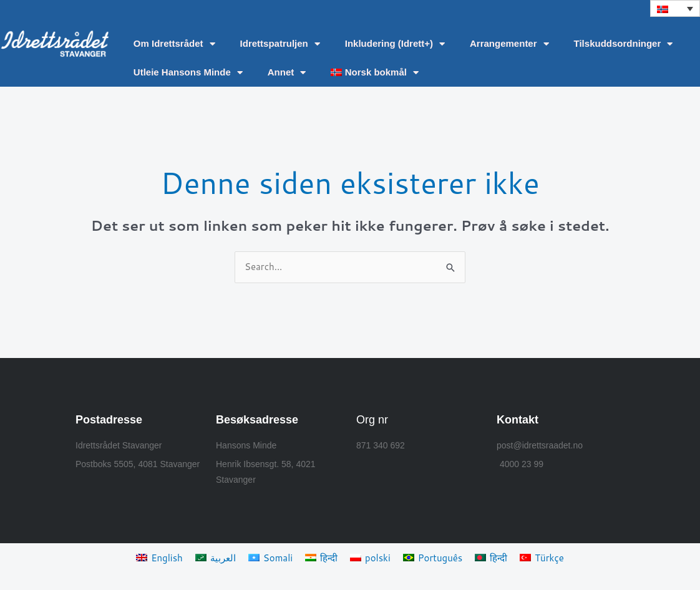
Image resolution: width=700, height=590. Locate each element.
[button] (675, 8)
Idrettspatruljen (280, 44)
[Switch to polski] (370, 558)
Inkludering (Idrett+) (395, 44)
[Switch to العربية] (216, 558)
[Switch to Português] (433, 558)
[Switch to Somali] (270, 558)
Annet (287, 73)
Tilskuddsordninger (624, 44)
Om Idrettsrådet (174, 44)
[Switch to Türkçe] (542, 558)
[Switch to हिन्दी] (321, 558)
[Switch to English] (159, 558)
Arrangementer (509, 44)
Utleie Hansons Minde (188, 73)
